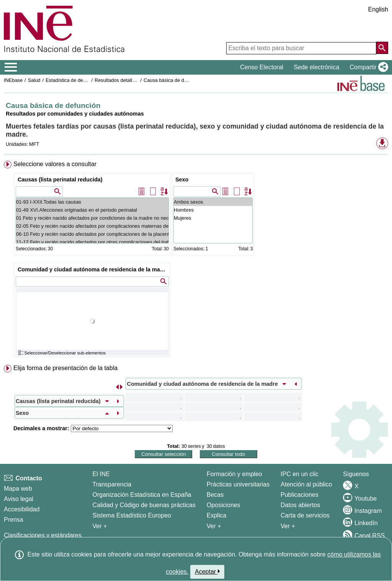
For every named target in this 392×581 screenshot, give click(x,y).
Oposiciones (224, 505)
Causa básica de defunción (173, 80)
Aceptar (207, 571)
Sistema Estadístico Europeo (132, 515)
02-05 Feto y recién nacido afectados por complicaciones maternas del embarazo (92, 226)
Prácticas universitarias (238, 484)
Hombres (213, 210)
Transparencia (112, 484)
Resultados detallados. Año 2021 (130, 80)
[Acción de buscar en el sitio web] (382, 48)
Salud (34, 80)
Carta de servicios (305, 515)
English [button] (378, 9)
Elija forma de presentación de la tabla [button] (65, 368)
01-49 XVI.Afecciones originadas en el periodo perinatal (92, 210)
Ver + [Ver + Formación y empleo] (214, 526)
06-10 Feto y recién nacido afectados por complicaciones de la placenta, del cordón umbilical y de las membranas (92, 234)
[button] (367, 67)
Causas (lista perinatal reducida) (60, 180)
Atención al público (306, 484)
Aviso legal (19, 499)
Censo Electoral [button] (262, 67)
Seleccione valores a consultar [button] (55, 164)
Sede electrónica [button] (316, 67)
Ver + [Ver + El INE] (100, 526)
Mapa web (18, 489)
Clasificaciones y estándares (43, 535)
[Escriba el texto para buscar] (301, 48)
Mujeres (213, 218)
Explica (217, 515)
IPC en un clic (300, 474)
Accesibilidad (22, 509)
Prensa (14, 520)
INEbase (13, 80)
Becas (215, 495)
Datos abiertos (300, 505)
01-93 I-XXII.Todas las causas (92, 202)
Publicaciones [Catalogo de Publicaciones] (300, 495)
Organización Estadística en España (142, 495)
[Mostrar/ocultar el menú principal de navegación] (11, 67)
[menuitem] (196, 261)
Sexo (182, 180)
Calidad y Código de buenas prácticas (144, 505)
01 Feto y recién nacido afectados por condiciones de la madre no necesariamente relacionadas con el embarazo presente (92, 218)
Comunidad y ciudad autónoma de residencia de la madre (93, 269)
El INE (101, 474)
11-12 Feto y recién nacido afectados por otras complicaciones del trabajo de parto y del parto (92, 242)
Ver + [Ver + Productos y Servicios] (288, 526)
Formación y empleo (234, 474)
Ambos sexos (213, 202)
